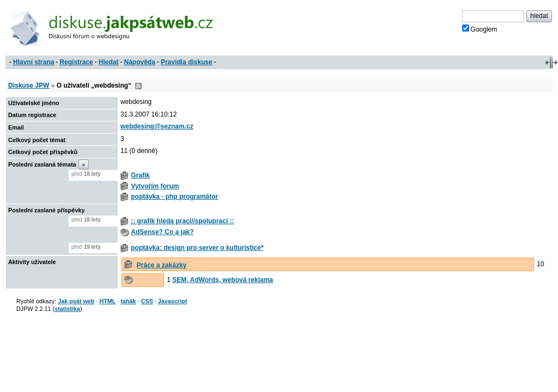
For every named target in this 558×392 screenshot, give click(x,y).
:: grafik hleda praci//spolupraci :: (182, 221)
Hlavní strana (34, 62)
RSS (138, 86)
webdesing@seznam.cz (157, 126)
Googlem (480, 29)
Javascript (172, 301)
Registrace (76, 62)
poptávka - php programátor (174, 197)
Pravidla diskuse (187, 62)
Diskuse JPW (29, 85)
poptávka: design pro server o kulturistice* (197, 248)
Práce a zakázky (162, 265)
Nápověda (140, 62)
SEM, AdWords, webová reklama (223, 280)
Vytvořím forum (155, 186)
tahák (128, 301)
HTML (107, 301)
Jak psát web (76, 301)
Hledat (109, 62)
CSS (147, 301)
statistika (67, 309)
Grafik (140, 175)
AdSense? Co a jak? (162, 232)
